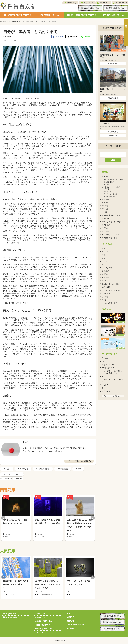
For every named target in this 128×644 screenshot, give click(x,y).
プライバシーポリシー (76, 625)
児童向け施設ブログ (42, 625)
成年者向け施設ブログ (43, 629)
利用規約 (71, 628)
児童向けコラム (41, 614)
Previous (3, 518)
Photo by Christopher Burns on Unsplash (25, 98)
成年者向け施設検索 (10, 617)
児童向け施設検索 (9, 614)
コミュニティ (88, 3)
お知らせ (71, 617)
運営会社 (71, 621)
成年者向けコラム (42, 617)
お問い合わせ (72, 3)
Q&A (69, 614)
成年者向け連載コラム (43, 621)
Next (93, 518)
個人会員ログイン (121, 3)
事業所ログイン (105, 3)
